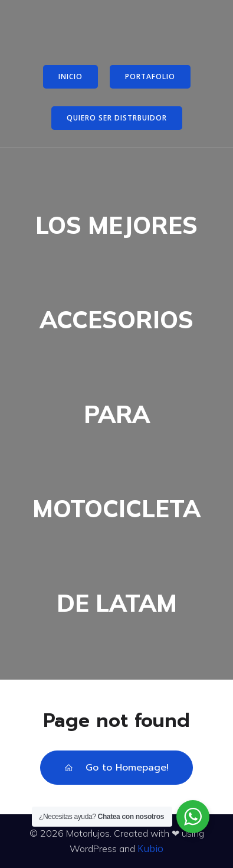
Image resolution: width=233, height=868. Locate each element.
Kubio (150, 849)
